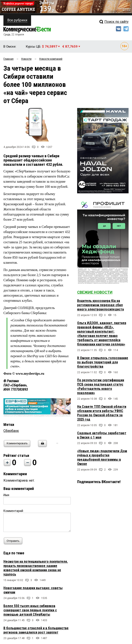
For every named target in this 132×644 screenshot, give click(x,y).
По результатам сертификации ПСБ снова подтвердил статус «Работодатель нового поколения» (101, 387)
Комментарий (13, 511)
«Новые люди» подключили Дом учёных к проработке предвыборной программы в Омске (102, 457)
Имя (6, 495)
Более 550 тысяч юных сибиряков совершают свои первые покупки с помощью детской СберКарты (30, 610)
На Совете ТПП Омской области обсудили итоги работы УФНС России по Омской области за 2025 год (102, 413)
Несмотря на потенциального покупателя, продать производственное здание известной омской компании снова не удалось (36, 568)
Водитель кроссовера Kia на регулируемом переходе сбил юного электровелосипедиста (100, 305)
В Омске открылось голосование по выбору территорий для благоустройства (103, 362)
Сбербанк (11, 431)
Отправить (14, 541)
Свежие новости (95, 292)
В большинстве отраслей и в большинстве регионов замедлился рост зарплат (36, 630)
